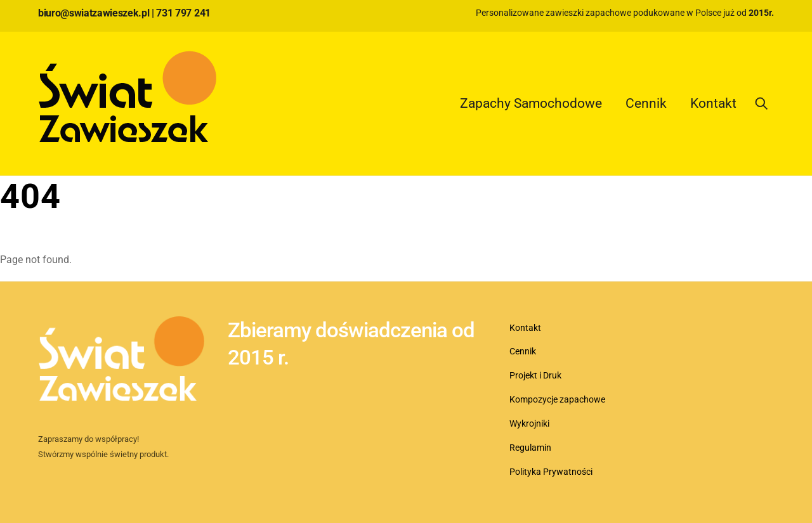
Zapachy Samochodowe (531, 103)
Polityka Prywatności (551, 472)
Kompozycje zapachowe (557, 400)
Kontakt (713, 103)
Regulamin (530, 448)
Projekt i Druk (535, 376)
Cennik (646, 103)
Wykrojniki (529, 424)
